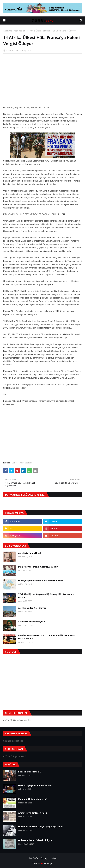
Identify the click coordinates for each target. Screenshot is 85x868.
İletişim (54, 858)
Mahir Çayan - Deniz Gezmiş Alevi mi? (38, 567)
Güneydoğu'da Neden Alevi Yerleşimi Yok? (41, 580)
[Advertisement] (42, 79)
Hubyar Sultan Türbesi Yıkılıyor (35, 840)
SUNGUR (9, 50)
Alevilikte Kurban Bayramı (32, 622)
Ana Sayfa (8, 31)
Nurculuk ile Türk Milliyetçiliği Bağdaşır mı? (41, 827)
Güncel (15, 463)
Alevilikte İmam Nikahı (30, 553)
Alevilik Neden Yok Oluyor (32, 608)
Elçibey (44, 858)
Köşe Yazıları (20, 31)
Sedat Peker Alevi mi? (30, 772)
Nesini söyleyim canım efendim (35, 785)
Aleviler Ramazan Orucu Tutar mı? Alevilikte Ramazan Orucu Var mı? (47, 637)
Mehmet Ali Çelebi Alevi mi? (33, 799)
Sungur (49, 863)
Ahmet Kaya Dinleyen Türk (32, 813)
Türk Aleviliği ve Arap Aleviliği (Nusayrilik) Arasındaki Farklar (46, 596)
